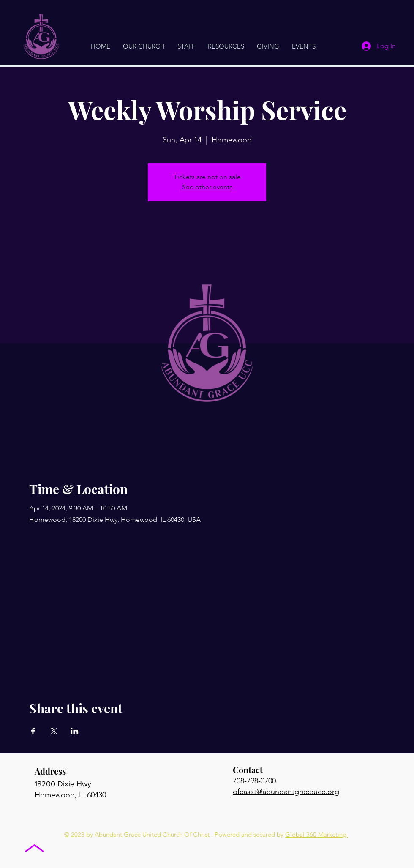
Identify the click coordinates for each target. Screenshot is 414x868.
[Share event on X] (54, 731)
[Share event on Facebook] (33, 731)
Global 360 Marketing (317, 834)
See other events (207, 187)
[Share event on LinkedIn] (75, 731)
